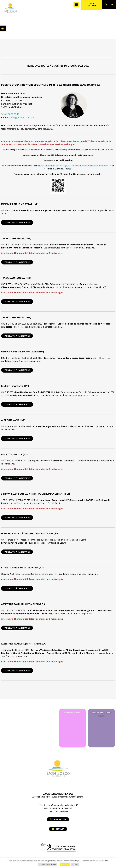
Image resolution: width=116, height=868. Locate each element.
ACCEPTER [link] (65, 864)
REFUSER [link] (75, 864)
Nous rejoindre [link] (51, 30)
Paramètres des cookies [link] (48, 864)
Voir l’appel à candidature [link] (17, 588)
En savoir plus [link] (102, 861)
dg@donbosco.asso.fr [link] (24, 117)
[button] (76, 5)
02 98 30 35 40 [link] (12, 114)
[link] (3, 28)
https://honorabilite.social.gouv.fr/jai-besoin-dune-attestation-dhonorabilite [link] (75, 166)
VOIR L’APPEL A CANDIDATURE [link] (17, 222)
